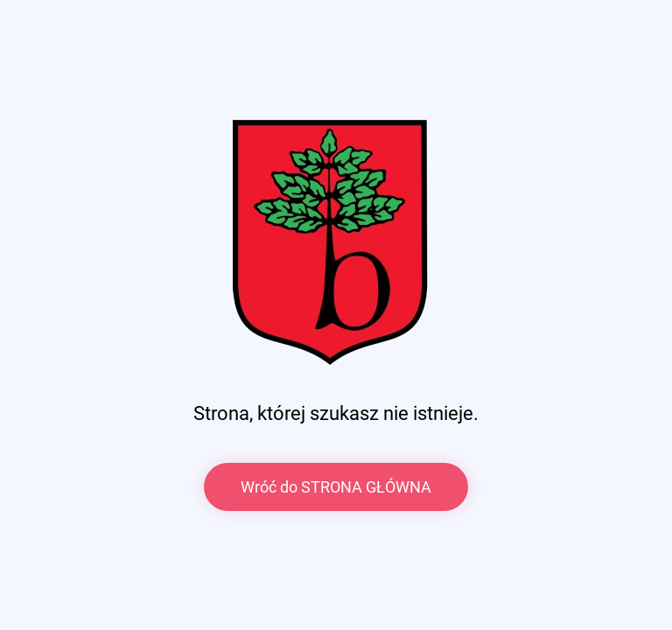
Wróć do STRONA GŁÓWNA (336, 487)
